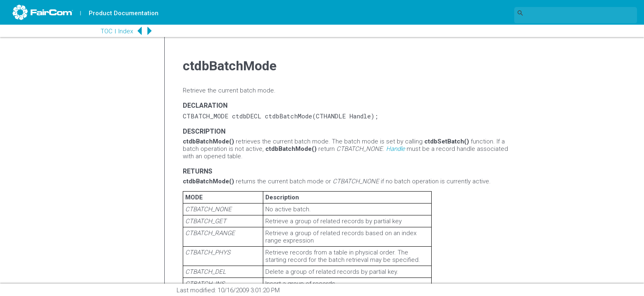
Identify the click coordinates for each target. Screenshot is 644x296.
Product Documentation (124, 13)
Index (126, 31)
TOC (107, 31)
